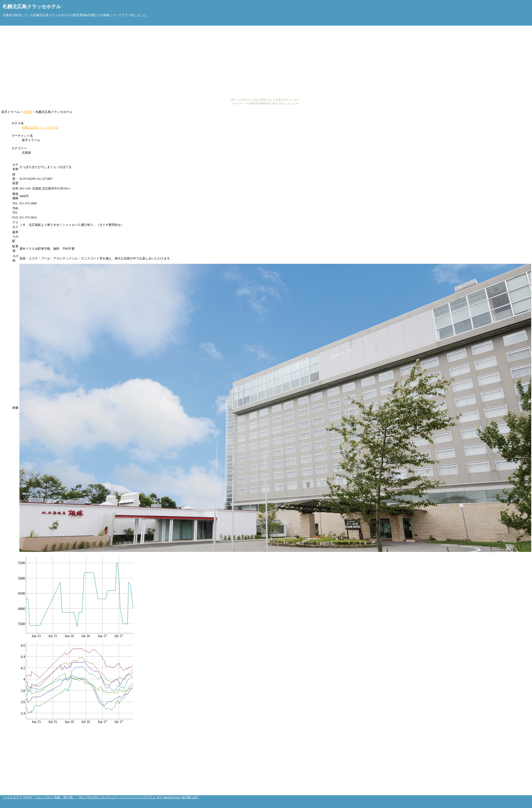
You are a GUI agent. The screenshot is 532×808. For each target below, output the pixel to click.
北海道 (28, 112)
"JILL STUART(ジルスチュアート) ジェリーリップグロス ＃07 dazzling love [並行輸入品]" (138, 797)
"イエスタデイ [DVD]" (18, 797)
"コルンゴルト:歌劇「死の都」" (55, 797)
